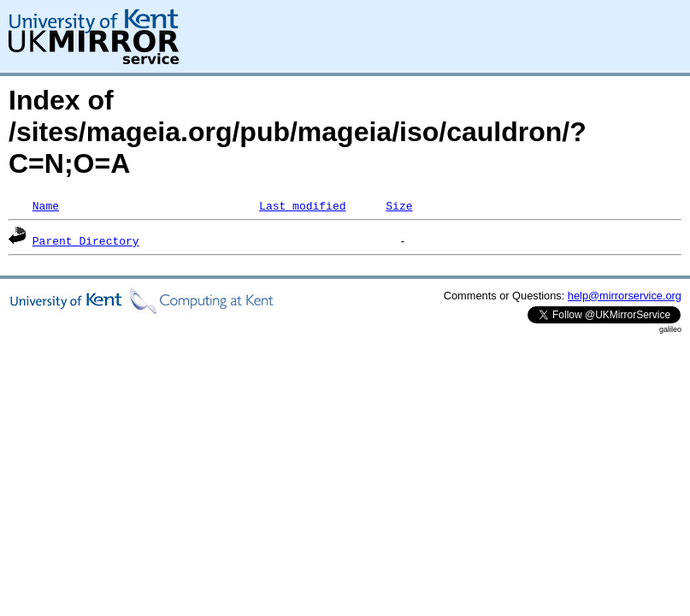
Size (399, 205)
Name (46, 205)
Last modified (302, 205)
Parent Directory (86, 240)
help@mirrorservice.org (625, 296)
